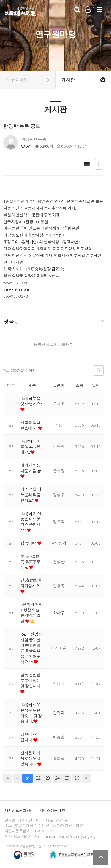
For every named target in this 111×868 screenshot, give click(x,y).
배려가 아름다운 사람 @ (30, 468)
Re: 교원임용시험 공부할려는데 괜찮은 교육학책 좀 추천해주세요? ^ (31, 648)
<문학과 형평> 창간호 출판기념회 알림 (32, 613)
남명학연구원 (20, 11)
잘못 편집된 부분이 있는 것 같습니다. (31, 681)
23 (48, 778)
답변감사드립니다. (30, 737)
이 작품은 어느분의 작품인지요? (31, 495)
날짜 (96, 385)
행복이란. (29, 543)
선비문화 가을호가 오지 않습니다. (30, 759)
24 (57, 778)
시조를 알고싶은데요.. (30, 425)
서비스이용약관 (52, 810)
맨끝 (86, 778)
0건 (26, 146)
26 (77, 778)
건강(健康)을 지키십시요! (31, 583)
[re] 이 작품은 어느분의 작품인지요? (31, 522)
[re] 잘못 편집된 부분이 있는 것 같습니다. (31, 713)
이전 (17, 778)
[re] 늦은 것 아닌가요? (31, 401)
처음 (8, 778)
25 (67, 778)
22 (38, 778)
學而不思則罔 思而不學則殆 (30, 562)
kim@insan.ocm (17, 289)
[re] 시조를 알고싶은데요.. (30, 446)
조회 (79, 385)
